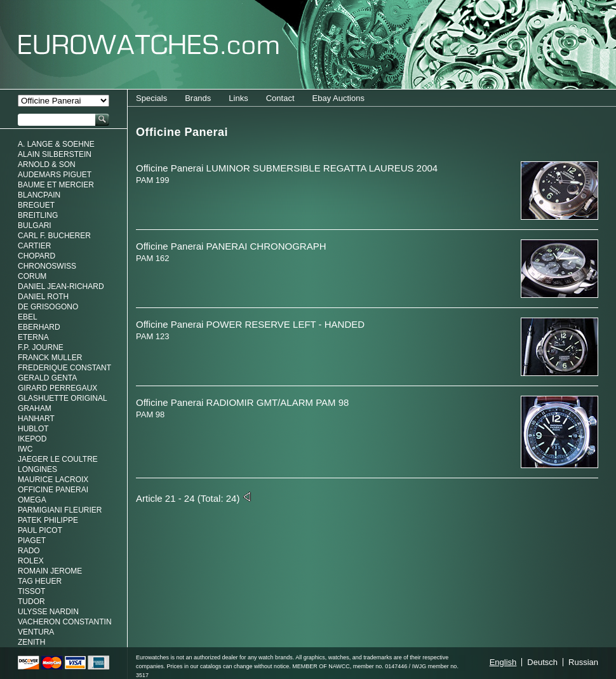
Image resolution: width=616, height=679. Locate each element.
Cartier (34, 246)
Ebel (28, 317)
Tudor (31, 602)
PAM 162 (153, 258)
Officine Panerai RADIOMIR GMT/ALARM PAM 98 (242, 402)
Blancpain (39, 195)
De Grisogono (48, 307)
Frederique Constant (64, 368)
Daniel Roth (43, 297)
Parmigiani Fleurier (60, 510)
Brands (198, 98)
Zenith (31, 642)
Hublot (33, 429)
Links (238, 98)
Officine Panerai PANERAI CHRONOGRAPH (231, 246)
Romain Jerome (50, 571)
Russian (583, 662)
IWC (25, 449)
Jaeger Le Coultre (58, 459)
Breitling (38, 215)
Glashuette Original (63, 398)
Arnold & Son (47, 165)
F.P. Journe (41, 347)
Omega (32, 500)
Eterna (33, 337)
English (503, 662)
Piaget (32, 541)
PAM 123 (153, 336)
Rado (29, 551)
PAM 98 (150, 414)
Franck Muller (50, 358)
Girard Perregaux (57, 388)
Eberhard (39, 327)
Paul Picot (40, 530)
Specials (151, 98)
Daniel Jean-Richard (61, 286)
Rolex (31, 561)
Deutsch (542, 662)
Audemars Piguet (55, 175)
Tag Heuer (40, 581)
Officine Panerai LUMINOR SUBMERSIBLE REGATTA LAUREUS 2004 (287, 168)
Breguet (36, 205)
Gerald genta (47, 378)
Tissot (31, 591)
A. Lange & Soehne (56, 144)
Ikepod (32, 439)
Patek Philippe (48, 520)
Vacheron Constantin (65, 622)
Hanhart (36, 419)
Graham (35, 408)
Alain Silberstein (55, 154)
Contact (280, 98)
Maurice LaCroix (53, 480)
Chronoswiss (47, 266)
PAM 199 (153, 180)
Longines (37, 469)
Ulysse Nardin (48, 612)
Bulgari (35, 225)
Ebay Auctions (338, 98)
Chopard (37, 256)
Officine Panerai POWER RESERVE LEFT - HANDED (250, 324)
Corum (32, 276)
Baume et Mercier (56, 185)
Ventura (36, 632)
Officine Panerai (53, 490)
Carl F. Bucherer (54, 236)
